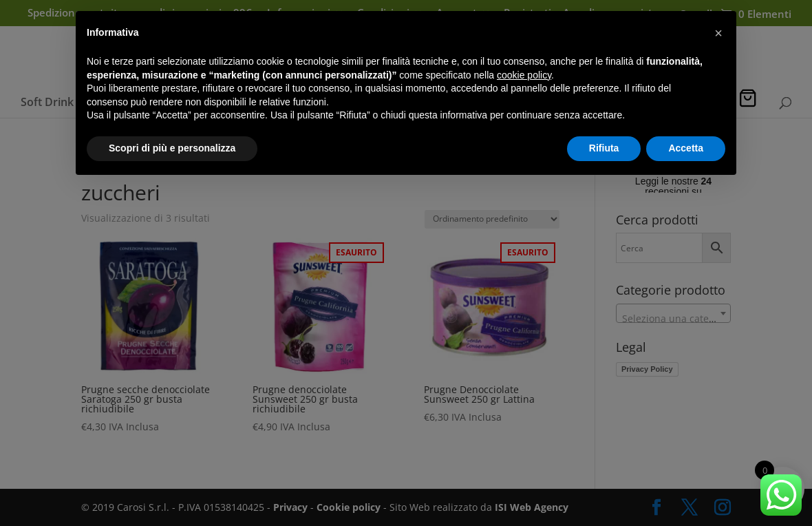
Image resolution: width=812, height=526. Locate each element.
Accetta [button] (686, 148)
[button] (718, 33)
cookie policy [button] (524, 75)
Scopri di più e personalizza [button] (172, 148)
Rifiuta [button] (604, 148)
